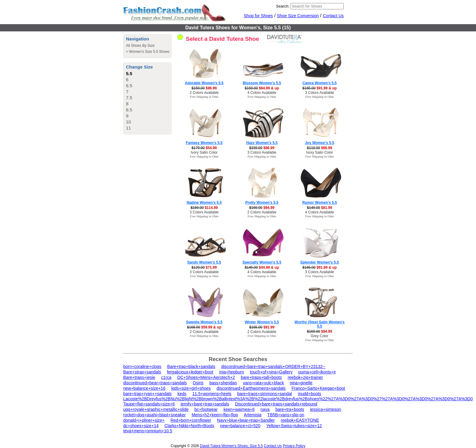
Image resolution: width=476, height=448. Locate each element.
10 (129, 122)
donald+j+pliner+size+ (144, 420)
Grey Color (320, 336)
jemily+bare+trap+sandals (205, 404)
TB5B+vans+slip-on (286, 415)
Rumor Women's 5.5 (320, 203)
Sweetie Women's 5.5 (204, 322)
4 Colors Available (262, 93)
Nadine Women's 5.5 (204, 203)
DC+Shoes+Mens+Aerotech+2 (206, 377)
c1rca (166, 377)
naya (265, 409)
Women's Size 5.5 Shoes (149, 52)
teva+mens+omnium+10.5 (148, 431)
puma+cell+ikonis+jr (317, 372)
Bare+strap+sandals (142, 372)
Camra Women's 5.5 (319, 83)
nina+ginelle (301, 383)
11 (129, 128)
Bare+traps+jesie (139, 377)
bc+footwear (206, 409)
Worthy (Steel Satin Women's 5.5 (320, 324)
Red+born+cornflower (191, 420)
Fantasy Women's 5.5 (204, 143)
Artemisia (252, 415)
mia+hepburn (232, 372)
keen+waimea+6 (239, 409)
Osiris (198, 383)
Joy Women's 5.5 (320, 143)
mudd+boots (309, 394)
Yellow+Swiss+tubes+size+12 (294, 426)
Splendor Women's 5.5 (320, 262)
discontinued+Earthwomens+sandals (251, 388)
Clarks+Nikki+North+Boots (190, 426)
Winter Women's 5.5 (262, 322)
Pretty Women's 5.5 (262, 203)
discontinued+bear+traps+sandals (155, 383)
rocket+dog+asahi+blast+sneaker (154, 415)
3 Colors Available (320, 93)
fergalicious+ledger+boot (190, 372)
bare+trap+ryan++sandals (147, 394)
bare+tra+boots (290, 409)
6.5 (129, 86)
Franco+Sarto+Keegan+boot (318, 388)
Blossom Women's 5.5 (262, 83)
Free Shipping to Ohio (204, 97)
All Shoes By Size (140, 46)
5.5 (129, 74)
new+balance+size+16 (144, 388)
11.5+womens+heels (212, 394)
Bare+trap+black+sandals (191, 366)
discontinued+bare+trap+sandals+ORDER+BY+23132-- (273, 366)
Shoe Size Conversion (298, 16)
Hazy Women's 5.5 (262, 143)
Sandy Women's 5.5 (204, 262)
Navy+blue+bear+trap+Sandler (246, 420)
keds (182, 394)
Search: (283, 6)
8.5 (129, 110)
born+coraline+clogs (142, 366)
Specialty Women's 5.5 (262, 262)
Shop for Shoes (258, 16)
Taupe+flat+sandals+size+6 (149, 404)
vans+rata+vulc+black (263, 383)
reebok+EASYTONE (300, 420)
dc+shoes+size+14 (141, 426)
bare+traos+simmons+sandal (264, 394)
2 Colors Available (204, 93)
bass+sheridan (223, 383)
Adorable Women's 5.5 (204, 83)
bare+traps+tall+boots (261, 377)
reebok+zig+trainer (305, 377)
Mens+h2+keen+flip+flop (215, 415)
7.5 (129, 98)
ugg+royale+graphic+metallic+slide (156, 409)
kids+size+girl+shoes (191, 388)
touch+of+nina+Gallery (271, 372)
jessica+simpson (325, 409)
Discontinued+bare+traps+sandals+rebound (276, 404)
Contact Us (333, 16)
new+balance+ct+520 (240, 426)
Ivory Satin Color (204, 152)
